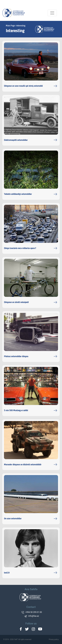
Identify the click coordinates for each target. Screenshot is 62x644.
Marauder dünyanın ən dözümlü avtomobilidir (23, 465)
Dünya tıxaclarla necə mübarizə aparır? (20, 248)
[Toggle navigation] (52, 13)
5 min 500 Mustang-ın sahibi (16, 411)
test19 (7, 573)
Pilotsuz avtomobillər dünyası (16, 357)
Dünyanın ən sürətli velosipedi (16, 302)
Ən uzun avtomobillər (13, 519)
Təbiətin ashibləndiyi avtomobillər (18, 194)
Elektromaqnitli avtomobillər (16, 140)
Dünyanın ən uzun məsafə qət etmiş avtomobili (23, 86)
